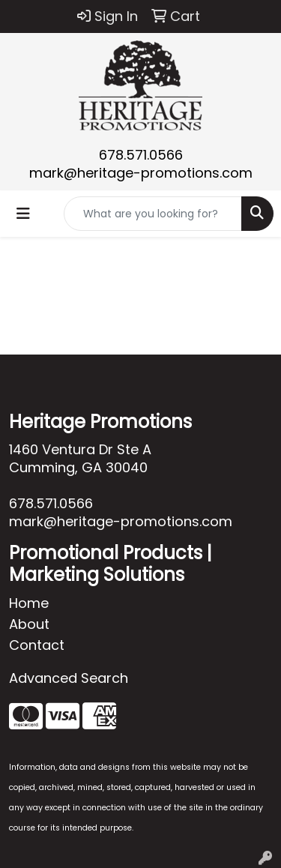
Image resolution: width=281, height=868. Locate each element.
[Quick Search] (153, 214)
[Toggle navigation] (23, 214)
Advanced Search (69, 678)
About (29, 624)
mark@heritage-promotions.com (141, 173)
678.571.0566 (141, 155)
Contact (37, 645)
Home (29, 603)
